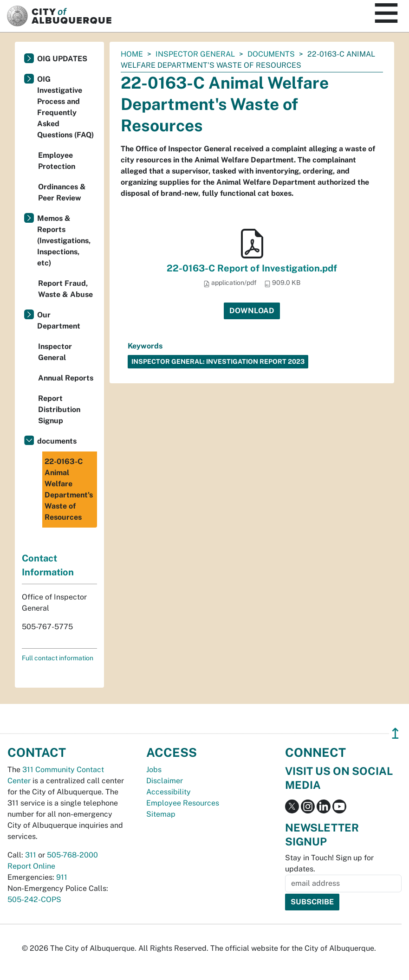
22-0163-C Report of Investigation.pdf (252, 268)
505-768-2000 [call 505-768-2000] (72, 855)
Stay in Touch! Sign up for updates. (329, 863)
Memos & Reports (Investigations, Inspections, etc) (64, 241)
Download (252, 311)
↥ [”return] (395, 733)
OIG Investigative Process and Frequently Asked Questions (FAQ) (65, 107)
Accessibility (169, 792)
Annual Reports (66, 378)
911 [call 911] (62, 877)
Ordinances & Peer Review (62, 192)
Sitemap (161, 814)
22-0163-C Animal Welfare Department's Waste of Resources (69, 489)
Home (132, 54)
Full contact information (58, 658)
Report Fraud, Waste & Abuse (65, 289)
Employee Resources (183, 803)
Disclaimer (165, 781)
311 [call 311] (31, 855)
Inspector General (195, 54)
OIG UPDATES (62, 59)
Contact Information (48, 565)
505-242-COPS (34, 899)
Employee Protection (57, 161)
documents (271, 54)
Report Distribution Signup (59, 409)
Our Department (59, 320)
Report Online (31, 866)
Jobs (154, 770)
